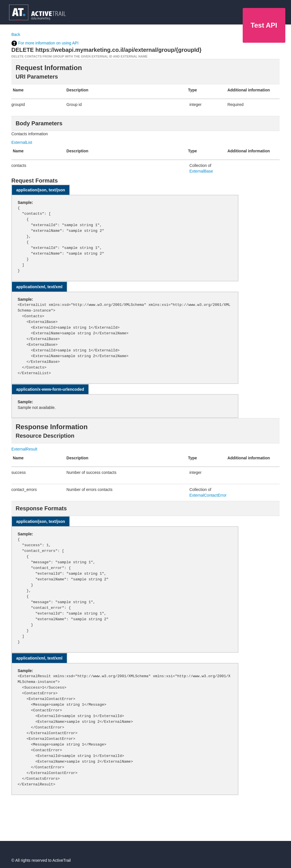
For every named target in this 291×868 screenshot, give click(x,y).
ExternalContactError (208, 495)
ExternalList (22, 142)
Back (16, 34)
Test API (264, 25)
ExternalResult (24, 449)
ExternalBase (201, 171)
